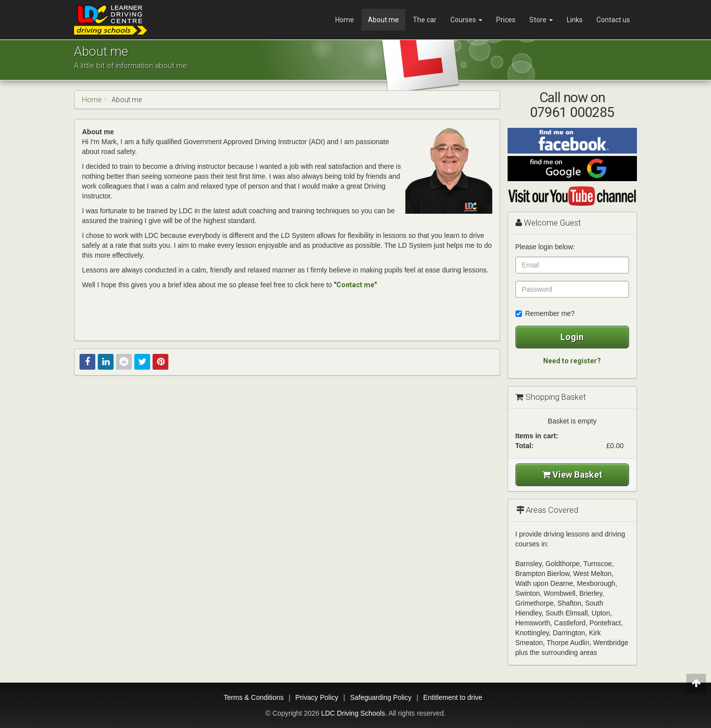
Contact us (613, 20)
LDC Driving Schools (353, 713)
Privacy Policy (317, 697)
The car (425, 20)
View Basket (572, 475)
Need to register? (572, 361)
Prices (506, 20)
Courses (466, 20)
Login (572, 337)
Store (541, 20)
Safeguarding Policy (381, 697)
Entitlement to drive (453, 697)
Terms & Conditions (254, 697)
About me (383, 20)
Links (575, 20)
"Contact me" (355, 285)
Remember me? (545, 313)
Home (345, 20)
